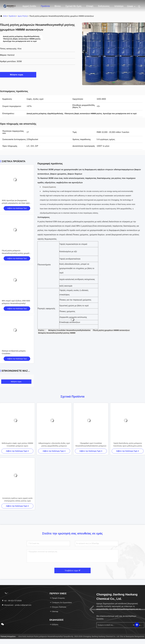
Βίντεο (58, 6)
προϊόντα (12, 16)
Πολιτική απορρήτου (8, 636)
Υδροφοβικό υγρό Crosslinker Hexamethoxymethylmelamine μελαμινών (91, 445)
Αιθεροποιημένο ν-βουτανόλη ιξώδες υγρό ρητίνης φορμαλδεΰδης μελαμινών (54, 445)
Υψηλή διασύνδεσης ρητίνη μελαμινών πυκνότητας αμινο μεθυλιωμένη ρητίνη (128, 445)
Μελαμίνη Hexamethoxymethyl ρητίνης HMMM (57, 333)
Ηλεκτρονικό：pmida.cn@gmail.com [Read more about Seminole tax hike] (16, 605)
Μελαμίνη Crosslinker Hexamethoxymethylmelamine (69, 330)
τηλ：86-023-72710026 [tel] (12, 601)
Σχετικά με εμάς (74, 6)
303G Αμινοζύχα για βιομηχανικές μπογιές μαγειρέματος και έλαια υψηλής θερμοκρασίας (17, 203)
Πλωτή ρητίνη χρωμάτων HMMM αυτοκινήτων (111, 330)
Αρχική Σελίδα (29, 6)
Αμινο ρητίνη (22, 16)
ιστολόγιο (119, 6)
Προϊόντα (45, 6)
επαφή (90, 6)
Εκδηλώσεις (104, 6)
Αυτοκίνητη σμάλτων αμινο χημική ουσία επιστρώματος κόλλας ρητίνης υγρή (17, 499)
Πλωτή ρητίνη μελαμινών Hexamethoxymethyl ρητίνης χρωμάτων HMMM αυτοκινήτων (17, 253)
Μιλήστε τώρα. (18, 75)
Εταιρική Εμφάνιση (49, 187)
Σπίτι (5, 16)
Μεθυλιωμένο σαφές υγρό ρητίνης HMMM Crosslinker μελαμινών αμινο (17, 445)
